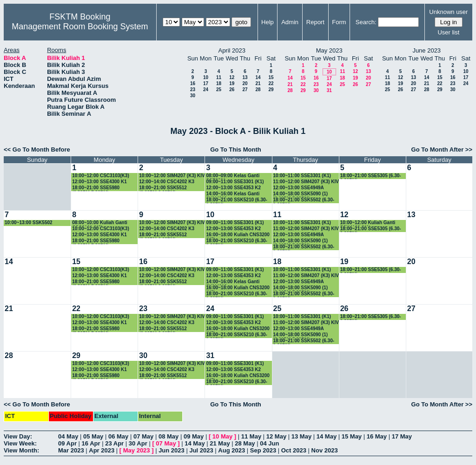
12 (232, 77)
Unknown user (448, 12)
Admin (290, 22)
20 (245, 83)
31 (329, 90)
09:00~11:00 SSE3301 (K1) (235, 182)
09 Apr (67, 443)
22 (271, 83)
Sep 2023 (263, 450)
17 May (402, 436)
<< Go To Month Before (37, 149)
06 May (118, 436)
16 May (377, 436)
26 (232, 90)
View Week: (20, 443)
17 (206, 83)
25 (219, 90)
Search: (366, 22)
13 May (301, 436)
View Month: (21, 450)
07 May (143, 436)
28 (258, 90)
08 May (169, 436)
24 (206, 90)
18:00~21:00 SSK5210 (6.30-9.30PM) (236, 200)
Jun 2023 (172, 450)
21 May (220, 443)
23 (193, 90)
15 (271, 77)
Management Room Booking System (80, 27)
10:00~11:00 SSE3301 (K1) (302, 176)
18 (219, 83)
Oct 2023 (294, 450)
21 (258, 83)
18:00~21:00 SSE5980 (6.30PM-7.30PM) (96, 188)
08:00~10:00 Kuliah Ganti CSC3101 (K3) (100, 223)
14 (258, 77)
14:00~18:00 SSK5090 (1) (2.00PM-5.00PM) (301, 194)
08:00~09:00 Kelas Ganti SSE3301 (233, 176)
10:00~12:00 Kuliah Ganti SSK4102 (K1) (368, 223)
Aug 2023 (231, 450)
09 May (194, 436)
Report (315, 22)
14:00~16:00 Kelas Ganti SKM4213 (233, 194)
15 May (352, 436)
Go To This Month (236, 149)
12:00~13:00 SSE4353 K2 (233, 188)
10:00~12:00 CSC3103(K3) (101, 176)
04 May (68, 436)
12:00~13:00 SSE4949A (299, 188)
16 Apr (91, 443)
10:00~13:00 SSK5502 (29, 223)
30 (193, 96)
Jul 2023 (201, 450)
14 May (327, 436)
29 (271, 90)
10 (206, 77)
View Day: (18, 436)
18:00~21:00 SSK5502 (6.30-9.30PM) (304, 200)
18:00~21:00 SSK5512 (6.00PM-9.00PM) (163, 188)
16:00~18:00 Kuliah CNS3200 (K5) (238, 235)
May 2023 (137, 450)
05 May (93, 436)
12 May (276, 436)
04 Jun (269, 443)
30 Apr (138, 443)
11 (219, 77)
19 (232, 83)
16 (193, 83)
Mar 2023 (71, 450)
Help (268, 22)
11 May (251, 436)
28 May (245, 443)
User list (448, 32)
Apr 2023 (102, 450)
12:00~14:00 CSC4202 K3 (167, 182)
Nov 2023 (325, 450)
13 (245, 77)
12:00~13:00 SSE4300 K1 (99, 182)
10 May (222, 436)
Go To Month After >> (442, 149)
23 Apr (114, 443)
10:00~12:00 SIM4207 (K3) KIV (172, 176)
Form (339, 22)
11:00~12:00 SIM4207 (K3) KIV (306, 182)
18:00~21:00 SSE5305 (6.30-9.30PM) (371, 176)
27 (245, 90)
